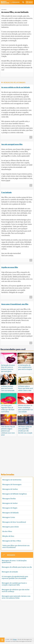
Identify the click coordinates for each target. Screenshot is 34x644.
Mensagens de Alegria (10, 508)
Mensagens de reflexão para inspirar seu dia (17, 567)
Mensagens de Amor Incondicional (14, 522)
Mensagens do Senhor (10, 503)
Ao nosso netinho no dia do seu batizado (16, 87)
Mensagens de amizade (10, 572)
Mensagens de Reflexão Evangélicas (15, 494)
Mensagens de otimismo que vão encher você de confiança (16, 590)
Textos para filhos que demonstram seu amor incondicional (16, 546)
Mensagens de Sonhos (10, 489)
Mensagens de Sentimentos (12, 480)
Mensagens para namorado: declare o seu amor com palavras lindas (16, 597)
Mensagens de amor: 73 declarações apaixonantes (14, 561)
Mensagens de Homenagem (12, 484)
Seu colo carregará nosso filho (12, 144)
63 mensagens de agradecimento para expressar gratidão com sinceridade (15, 577)
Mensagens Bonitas (9, 498)
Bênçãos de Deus (8, 536)
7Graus (15, 639)
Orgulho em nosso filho (10, 267)
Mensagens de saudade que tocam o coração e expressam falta (14, 584)
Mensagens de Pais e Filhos (12, 541)
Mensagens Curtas (9, 517)
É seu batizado (6, 192)
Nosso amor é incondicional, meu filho (15, 304)
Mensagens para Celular (11, 527)
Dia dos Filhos (7, 531)
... (31, 137)
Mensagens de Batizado (10, 513)
